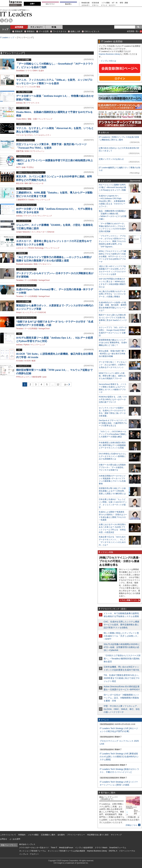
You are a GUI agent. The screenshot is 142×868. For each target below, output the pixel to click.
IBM (26, 183)
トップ (5, 29)
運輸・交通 (32, 119)
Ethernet (51, 232)
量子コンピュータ (36, 183)
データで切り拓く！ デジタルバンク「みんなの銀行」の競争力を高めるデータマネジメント (113, 365)
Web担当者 (86, 3)
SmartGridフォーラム (118, 848)
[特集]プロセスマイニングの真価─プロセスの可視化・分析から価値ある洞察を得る (120, 561)
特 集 (54, 27)
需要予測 (20, 151)
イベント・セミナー (108, 5)
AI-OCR (27, 361)
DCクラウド (50, 4)
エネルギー (86, 5)
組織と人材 (75, 31)
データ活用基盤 (31, 280)
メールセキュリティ (43, 135)
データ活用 (44, 31)
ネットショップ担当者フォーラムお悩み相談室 (66, 851)
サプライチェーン (37, 151)
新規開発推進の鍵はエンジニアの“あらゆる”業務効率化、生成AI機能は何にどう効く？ (113, 343)
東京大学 (20, 183)
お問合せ (4, 839)
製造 (38, 87)
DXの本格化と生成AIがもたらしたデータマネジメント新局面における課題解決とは (113, 456)
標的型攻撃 (37, 377)
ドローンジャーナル (127, 851)
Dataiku (31, 200)
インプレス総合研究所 (84, 848)
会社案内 (61, 835)
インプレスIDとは (108, 61)
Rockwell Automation (24, 264)
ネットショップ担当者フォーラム (33, 851)
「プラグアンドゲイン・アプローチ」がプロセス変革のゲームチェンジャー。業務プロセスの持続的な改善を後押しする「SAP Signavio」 (112, 241)
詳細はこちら (131, 825)
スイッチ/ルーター (39, 232)
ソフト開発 (106, 3)
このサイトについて (8, 835)
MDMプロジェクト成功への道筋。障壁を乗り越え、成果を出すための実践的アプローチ (112, 376)
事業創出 (31, 31)
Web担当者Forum (66, 848)
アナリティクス (33, 103)
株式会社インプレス (27, 844)
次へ (66, 385)
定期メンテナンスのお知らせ (111, 159)
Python (27, 345)
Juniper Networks (23, 232)
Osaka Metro (21, 119)
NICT (18, 167)
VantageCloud (44, 280)
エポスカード (21, 248)
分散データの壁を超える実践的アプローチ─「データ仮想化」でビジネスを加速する (112, 467)
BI (25, 103)
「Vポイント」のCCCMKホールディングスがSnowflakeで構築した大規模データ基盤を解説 (113, 434)
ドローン (95, 5)
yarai (45, 377)
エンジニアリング (30, 312)
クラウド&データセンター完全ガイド (34, 848)
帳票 (34, 361)
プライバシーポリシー (76, 835)
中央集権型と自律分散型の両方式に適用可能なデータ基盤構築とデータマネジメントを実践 (112, 445)
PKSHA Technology (36, 248)
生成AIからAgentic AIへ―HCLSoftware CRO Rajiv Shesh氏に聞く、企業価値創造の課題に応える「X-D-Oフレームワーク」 (112, 201)
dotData (19, 103)
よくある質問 (15, 839)
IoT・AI (115, 3)
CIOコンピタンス (92, 31)
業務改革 (19, 31)
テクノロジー (37, 27)
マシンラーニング (45, 119)
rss (11, 20)
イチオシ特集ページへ (129, 600)
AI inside (20, 361)
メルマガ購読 (33, 835)
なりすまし (29, 135)
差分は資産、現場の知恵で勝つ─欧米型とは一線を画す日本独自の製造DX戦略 (112, 354)
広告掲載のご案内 (48, 835)
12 (58, 384)
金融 (24, 167)
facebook (6, 20)
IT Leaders (16, 14)
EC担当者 (96, 3)
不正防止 (30, 167)
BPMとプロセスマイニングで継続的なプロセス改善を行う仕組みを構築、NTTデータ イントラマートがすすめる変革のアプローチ (112, 256)
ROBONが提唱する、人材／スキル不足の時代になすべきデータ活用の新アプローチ (113, 399)
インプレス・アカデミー (29, 854)
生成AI (41, 71)
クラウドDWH (31, 71)
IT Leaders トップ (7, 38)
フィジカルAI (30, 87)
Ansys (19, 312)
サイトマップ (116, 835)
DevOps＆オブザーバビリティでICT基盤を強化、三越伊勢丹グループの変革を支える (113, 423)
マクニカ (20, 87)
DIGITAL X (113, 851)
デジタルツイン (45, 264)
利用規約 (22, 835)
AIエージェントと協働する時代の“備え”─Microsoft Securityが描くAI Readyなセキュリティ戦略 (112, 187)
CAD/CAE (42, 312)
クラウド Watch (101, 848)
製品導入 (68, 4)
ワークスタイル (60, 31)
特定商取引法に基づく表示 (98, 835)
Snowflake (20, 71)
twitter (2, 20)
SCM (27, 151)
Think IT (54, 848)
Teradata (20, 280)
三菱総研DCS (22, 200)
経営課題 (19, 27)
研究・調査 (124, 3)
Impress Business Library (109, 54)
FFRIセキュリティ (23, 377)
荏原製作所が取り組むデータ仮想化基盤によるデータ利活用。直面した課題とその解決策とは (112, 491)
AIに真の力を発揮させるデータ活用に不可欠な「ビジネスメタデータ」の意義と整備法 (112, 294)
